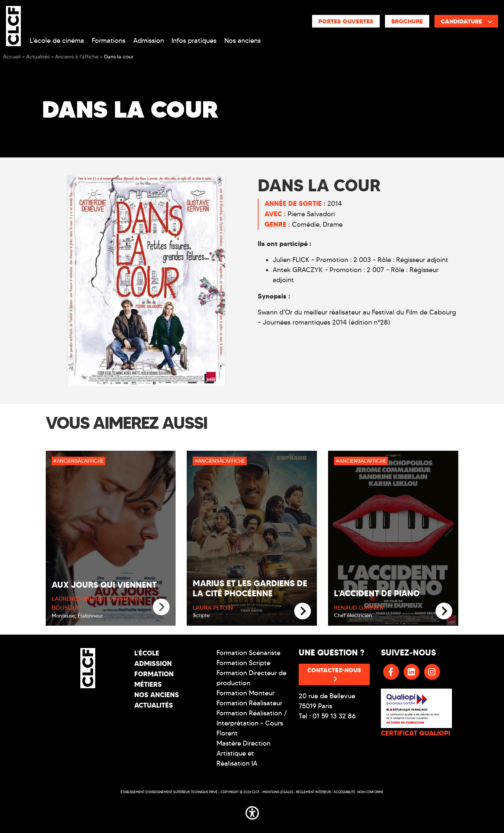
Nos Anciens (157, 695)
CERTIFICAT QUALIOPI (415, 733)
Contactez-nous (334, 674)
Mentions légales (278, 792)
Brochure (407, 21)
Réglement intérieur (313, 792)
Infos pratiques (194, 41)
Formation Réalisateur (249, 703)
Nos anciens (243, 41)
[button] (252, 812)
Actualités (154, 705)
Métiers (148, 684)
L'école (147, 653)
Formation (154, 674)
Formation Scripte (243, 663)
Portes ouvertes (346, 21)
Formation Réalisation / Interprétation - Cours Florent (252, 723)
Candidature (466, 21)
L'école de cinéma (57, 41)
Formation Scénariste (248, 653)
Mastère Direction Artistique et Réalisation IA (243, 753)
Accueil (12, 57)
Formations (109, 41)
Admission (149, 41)
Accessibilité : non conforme (359, 792)
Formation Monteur (245, 693)
